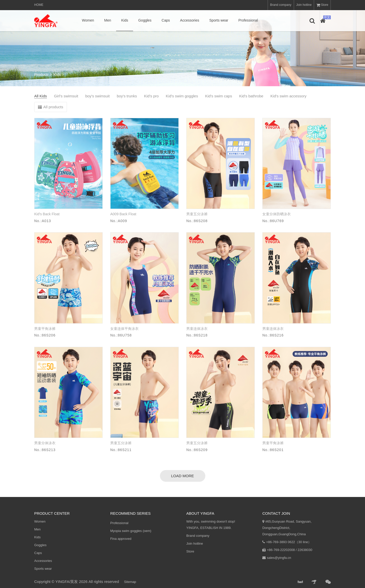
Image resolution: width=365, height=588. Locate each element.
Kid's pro (151, 96)
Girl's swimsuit (66, 96)
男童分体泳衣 (45, 443)
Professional (248, 20)
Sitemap (130, 582)
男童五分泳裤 (197, 214)
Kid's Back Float (47, 214)
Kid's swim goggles (182, 96)
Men (108, 20)
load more (182, 476)
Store (322, 5)
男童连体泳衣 (197, 329)
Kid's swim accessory (288, 96)
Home (39, 5)
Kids (125, 20)
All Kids (41, 96)
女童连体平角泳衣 (124, 329)
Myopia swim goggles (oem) (131, 531)
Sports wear (219, 20)
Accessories (189, 20)
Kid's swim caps (218, 96)
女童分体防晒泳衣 (277, 214)
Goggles (145, 20)
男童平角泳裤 (45, 329)
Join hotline (304, 5)
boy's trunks (127, 96)
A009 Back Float (123, 214)
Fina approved (121, 539)
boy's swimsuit (97, 96)
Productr (43, 74)
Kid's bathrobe (251, 96)
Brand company (281, 5)
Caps (166, 20)
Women (88, 20)
